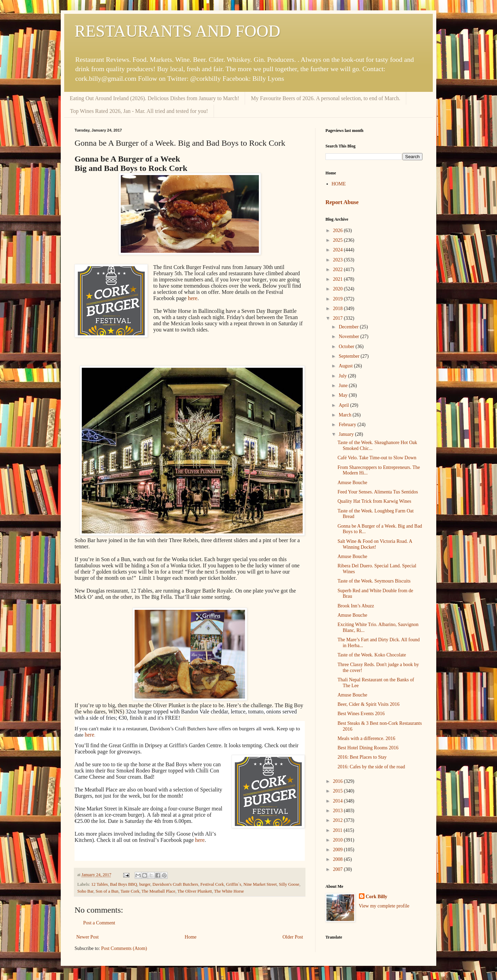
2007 (339, 869)
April (344, 405)
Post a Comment (99, 923)
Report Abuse (342, 202)
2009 (339, 850)
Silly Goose (289, 884)
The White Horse (229, 891)
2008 (339, 859)
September (349, 356)
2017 (339, 318)
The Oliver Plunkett (195, 891)
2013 (339, 811)
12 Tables (99, 884)
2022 (339, 270)
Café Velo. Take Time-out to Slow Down (377, 458)
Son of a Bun (107, 891)
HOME (339, 184)
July (343, 376)
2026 (339, 230)
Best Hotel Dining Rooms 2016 (368, 748)
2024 (339, 250)
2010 (339, 840)
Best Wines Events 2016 (361, 714)
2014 (339, 801)
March (345, 415)
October (347, 347)
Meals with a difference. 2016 (366, 738)
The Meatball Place (158, 891)
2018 (339, 309)
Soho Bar (85, 891)
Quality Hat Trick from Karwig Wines (374, 501)
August (346, 366)
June (344, 386)
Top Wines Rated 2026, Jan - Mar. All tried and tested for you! (139, 111)
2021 (339, 279)
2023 (339, 260)
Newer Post (87, 937)
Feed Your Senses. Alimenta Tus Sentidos (378, 492)
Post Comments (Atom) (124, 948)
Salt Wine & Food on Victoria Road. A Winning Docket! (375, 544)
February (348, 425)
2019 (339, 299)
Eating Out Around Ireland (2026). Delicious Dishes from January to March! (154, 98)
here (193, 298)
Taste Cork (130, 891)
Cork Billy (377, 897)
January (347, 434)
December (349, 327)
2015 (339, 791)
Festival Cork (212, 884)
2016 (339, 781)
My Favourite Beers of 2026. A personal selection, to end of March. (326, 98)
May (344, 395)
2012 (339, 820)
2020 (339, 289)
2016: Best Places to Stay (362, 757)
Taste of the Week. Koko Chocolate (372, 655)
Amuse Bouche (352, 483)
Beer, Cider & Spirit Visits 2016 (369, 704)
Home (191, 937)
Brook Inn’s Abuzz (356, 606)
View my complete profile (384, 906)
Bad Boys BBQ (124, 884)
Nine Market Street (260, 884)
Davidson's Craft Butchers (175, 884)
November (349, 337)
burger (145, 884)
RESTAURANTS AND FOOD (177, 31)
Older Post (293, 937)
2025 (339, 240)
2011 (338, 830)
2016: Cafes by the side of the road (371, 767)
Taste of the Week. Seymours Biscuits (374, 581)
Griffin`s (234, 884)
